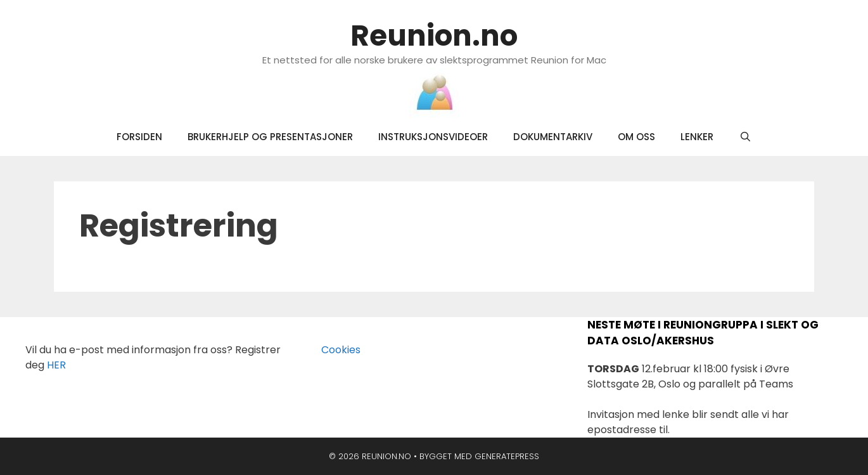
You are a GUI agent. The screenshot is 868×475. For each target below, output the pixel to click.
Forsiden (139, 137)
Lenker (697, 137)
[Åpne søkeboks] (745, 137)
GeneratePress (507, 456)
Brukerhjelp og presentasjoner (270, 137)
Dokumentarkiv (553, 137)
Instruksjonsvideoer (433, 137)
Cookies (333, 350)
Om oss (636, 137)
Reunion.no (434, 36)
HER (56, 365)
